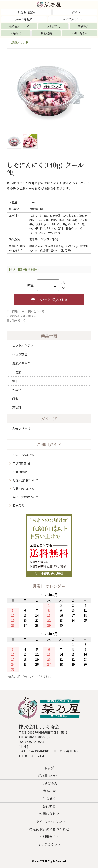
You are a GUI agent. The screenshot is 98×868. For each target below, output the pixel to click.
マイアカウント (73, 19)
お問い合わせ (79, 33)
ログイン (75, 12)
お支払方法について (26, 455)
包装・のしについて (26, 489)
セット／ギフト (23, 345)
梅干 (15, 381)
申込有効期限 (21, 463)
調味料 (17, 407)
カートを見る (24, 19)
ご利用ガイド (49, 837)
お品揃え (16, 33)
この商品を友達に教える (22, 316)
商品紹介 (83, 26)
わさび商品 (20, 354)
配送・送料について (26, 480)
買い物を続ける (16, 320)
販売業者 (18, 505)
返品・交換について (26, 497)
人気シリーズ (21, 429)
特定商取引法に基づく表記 (49, 829)
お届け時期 (20, 472)
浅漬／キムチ (20, 42)
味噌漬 (17, 372)
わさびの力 (53, 26)
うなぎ (17, 390)
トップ (49, 768)
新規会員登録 (26, 12)
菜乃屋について (19, 26)
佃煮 (15, 399)
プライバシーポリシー (49, 821)
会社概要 (46, 33)
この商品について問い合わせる (26, 311)
